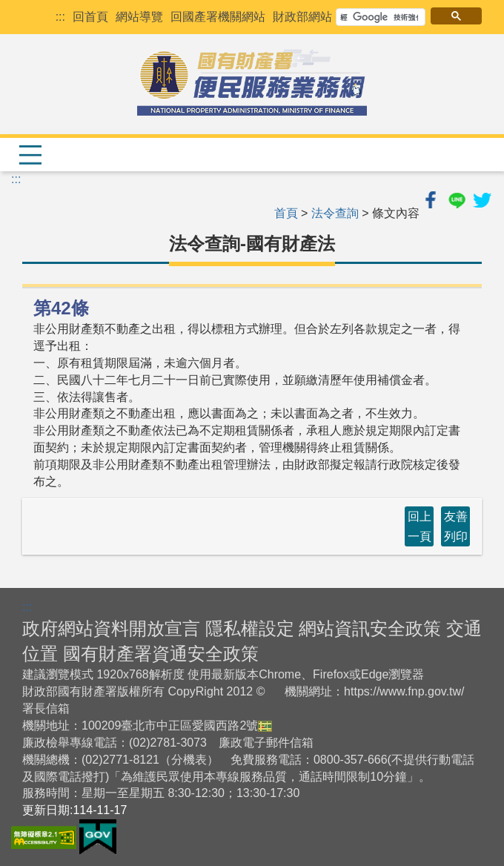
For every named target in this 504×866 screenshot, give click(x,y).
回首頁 (90, 17)
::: (60, 17)
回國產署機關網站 (218, 17)
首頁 (286, 213)
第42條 (61, 308)
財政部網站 (302, 17)
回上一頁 (420, 526)
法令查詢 (335, 213)
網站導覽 (139, 17)
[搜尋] (379, 17)
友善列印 (456, 526)
